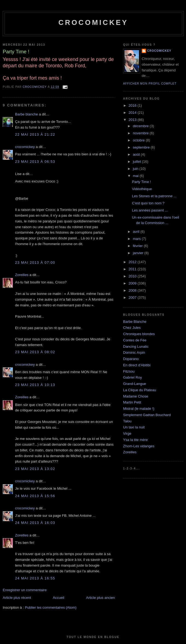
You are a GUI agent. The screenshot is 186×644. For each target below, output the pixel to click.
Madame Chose (136, 396)
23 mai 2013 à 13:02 (35, 469)
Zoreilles (22, 275)
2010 (133, 276)
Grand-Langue (135, 384)
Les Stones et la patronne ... (154, 196)
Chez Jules (132, 328)
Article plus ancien (101, 598)
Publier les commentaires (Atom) (51, 607)
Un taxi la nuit (134, 427)
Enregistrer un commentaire (25, 590)
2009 (133, 283)
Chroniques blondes (139, 334)
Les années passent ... (150, 210)
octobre (139, 140)
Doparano (131, 359)
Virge (127, 433)
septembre (142, 147)
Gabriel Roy (133, 377)
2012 (133, 262)
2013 (133, 120)
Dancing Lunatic (136, 346)
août (137, 154)
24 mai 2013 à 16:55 (35, 578)
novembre (141, 133)
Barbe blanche (27, 114)
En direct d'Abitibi (137, 365)
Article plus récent (17, 598)
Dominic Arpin (134, 353)
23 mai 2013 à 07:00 (35, 262)
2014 (133, 113)
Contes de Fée (135, 340)
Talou (127, 421)
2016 (133, 105)
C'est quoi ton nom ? (148, 203)
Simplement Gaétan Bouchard (147, 415)
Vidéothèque (142, 189)
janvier (139, 253)
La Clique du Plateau (140, 390)
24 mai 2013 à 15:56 (35, 496)
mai (136, 176)
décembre (141, 126)
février (138, 246)
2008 (133, 290)
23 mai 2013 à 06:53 (35, 162)
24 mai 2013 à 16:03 (35, 523)
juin (136, 169)
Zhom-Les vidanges (139, 446)
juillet (137, 162)
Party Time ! (141, 182)
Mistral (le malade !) (139, 409)
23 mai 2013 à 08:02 (35, 352)
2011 (133, 269)
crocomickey (93, 22)
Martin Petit (132, 402)
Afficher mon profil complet (150, 84)
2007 (133, 298)
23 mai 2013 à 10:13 (35, 385)
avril (137, 232)
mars (137, 239)
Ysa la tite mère (135, 440)
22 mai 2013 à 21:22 (35, 134)
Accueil (59, 598)
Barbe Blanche (135, 322)
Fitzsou (129, 371)
